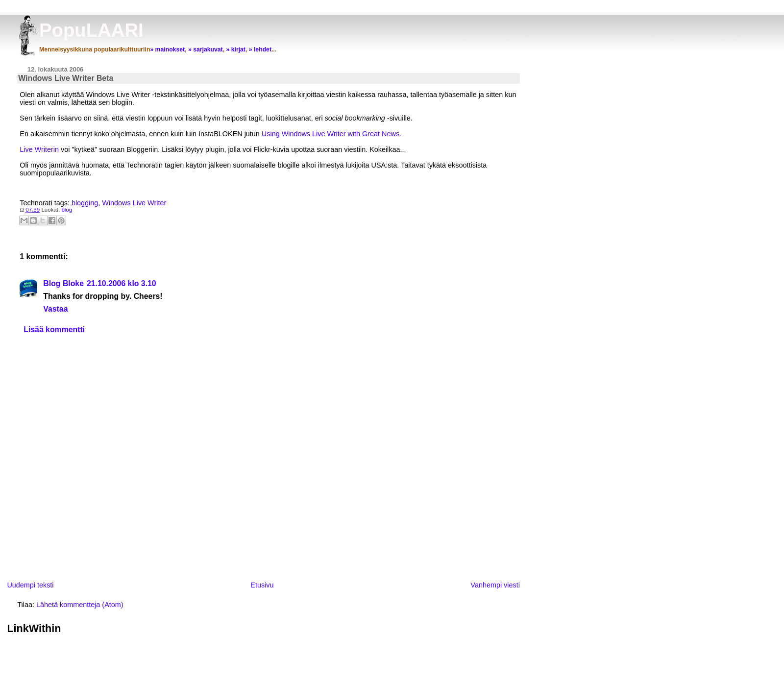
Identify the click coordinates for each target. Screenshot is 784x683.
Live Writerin (40, 149)
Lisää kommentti (54, 329)
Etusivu (262, 585)
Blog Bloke (63, 283)
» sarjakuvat (206, 49)
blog (67, 210)
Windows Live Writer (134, 203)
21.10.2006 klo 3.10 (122, 283)
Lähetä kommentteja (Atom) (80, 605)
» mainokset (167, 49)
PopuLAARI (91, 30)
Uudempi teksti (30, 585)
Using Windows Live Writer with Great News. (331, 134)
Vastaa (55, 309)
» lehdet (260, 49)
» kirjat (235, 49)
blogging (85, 203)
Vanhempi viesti (495, 585)
